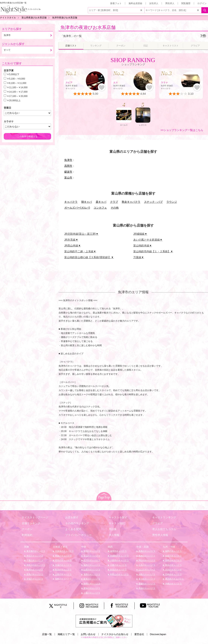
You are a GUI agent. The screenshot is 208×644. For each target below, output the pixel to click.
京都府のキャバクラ (119, 556)
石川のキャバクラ (92, 560)
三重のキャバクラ (92, 593)
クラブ (114, 202)
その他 (115, 208)
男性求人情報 (160, 535)
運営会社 (139, 634)
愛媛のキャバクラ (147, 584)
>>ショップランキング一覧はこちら (182, 130)
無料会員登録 (135, 3)
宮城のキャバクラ (63, 565)
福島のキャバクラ (63, 579)
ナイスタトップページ (35, 517)
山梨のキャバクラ (92, 570)
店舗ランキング (31, 523)
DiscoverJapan (158, 634)
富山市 (68, 178)
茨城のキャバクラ (35, 579)
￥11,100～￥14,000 (17, 87)
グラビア (158, 523)
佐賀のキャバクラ (173, 556)
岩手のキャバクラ (63, 560)
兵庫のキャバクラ (118, 565)
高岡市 (68, 166)
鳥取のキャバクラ (147, 551)
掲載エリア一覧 (66, 634)
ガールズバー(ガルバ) (77, 208)
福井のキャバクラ (92, 565)
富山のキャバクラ (92, 556)
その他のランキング (77, 523)
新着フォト (116, 3)
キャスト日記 (117, 523)
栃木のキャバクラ (35, 570)
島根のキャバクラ (147, 556)
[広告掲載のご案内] (104, 621)
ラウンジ (172, 202)
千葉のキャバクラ (35, 560)
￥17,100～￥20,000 (17, 96)
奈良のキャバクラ (118, 570)
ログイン (202, 3)
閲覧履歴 (186, 3)
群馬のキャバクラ (35, 574)
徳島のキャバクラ (147, 574)
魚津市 (68, 160)
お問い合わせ (88, 634)
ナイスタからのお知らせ (115, 634)
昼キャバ (101, 202)
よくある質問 (73, 529)
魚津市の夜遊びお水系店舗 (88, 27)
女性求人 (154, 3)
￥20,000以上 (14, 101)
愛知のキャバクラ (92, 588)
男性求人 (170, 3)
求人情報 (114, 535)
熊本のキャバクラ (173, 565)
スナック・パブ (153, 202)
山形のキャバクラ (63, 574)
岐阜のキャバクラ (92, 579)
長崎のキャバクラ (173, 560)
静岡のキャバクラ (92, 584)
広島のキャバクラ (147, 565)
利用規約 (27, 535)
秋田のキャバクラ (63, 570)
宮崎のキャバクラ (173, 574)
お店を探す (72, 517)
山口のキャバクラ (147, 570)
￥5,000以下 (13, 74)
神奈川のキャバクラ (36, 565)
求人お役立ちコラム (164, 529)
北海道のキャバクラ (64, 551)
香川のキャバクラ (147, 579)
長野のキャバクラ (92, 574)
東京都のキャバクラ (36, 551)
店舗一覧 (47, 634)
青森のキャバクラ (63, 556)
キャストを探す (118, 517)
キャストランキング (164, 517)
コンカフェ (100, 208)
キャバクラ (71, 202)
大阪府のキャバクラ (119, 560)
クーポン (27, 529)
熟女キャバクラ (131, 202)
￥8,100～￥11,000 (17, 83)
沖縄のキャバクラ (173, 584)
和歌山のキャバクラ (119, 574)
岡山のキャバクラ (147, 560)
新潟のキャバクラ (92, 551)
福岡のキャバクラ (173, 551)
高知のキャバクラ (147, 588)
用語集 (113, 529)
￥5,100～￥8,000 (16, 79)
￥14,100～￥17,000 (17, 92)
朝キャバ (87, 202)
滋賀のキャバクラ (118, 551)
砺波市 (68, 172)
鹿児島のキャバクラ (174, 579)
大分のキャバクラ (173, 570)
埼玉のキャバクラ (35, 556)
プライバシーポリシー (78, 535)
